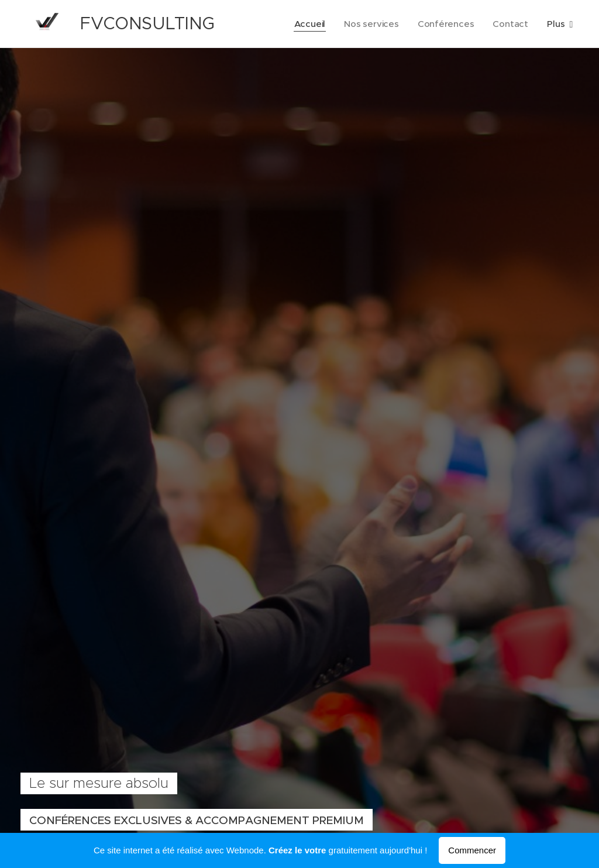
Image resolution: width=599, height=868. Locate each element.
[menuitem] (309, 24)
